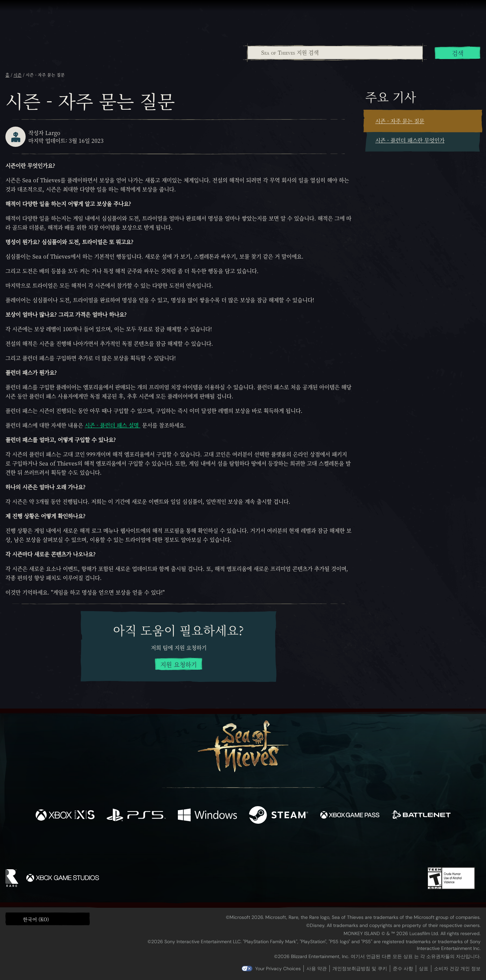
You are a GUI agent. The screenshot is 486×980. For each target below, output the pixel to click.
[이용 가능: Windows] (207, 816)
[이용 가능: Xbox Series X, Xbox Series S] (65, 816)
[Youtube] (241, 848)
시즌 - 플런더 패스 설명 (113, 425)
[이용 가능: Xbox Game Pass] (350, 816)
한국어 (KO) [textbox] (36, 919)
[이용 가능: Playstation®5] (136, 816)
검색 (458, 53)
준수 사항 (403, 969)
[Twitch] (213, 848)
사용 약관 (317, 969)
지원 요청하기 (179, 664)
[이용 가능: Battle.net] (421, 816)
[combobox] (335, 53)
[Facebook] (175, 847)
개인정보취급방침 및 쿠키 (360, 969)
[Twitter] (193, 847)
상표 (424, 969)
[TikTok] (289, 848)
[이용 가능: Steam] (279, 816)
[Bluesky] (308, 849)
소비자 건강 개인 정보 (457, 969)
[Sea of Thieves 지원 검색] (335, 53)
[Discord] (270, 849)
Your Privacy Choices (278, 969)
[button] (48, 919)
